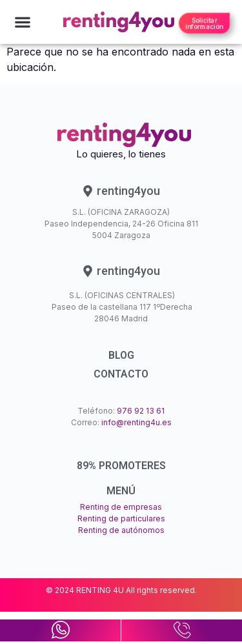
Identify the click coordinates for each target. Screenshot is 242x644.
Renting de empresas (121, 507)
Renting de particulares (121, 518)
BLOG (121, 355)
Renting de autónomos (121, 530)
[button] (22, 22)
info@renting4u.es (136, 422)
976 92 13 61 (141, 411)
